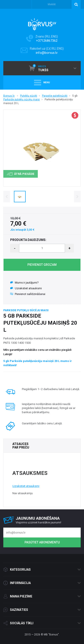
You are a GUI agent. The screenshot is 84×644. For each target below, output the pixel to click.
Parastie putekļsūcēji (55, 96)
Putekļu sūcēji (29, 96)
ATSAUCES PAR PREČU (21, 446)
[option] (20, 196)
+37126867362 (47, 41)
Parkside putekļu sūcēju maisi (22, 99)
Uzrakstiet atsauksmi (26, 288)
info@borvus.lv (47, 53)
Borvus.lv (9, 96)
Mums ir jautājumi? (24, 283)
